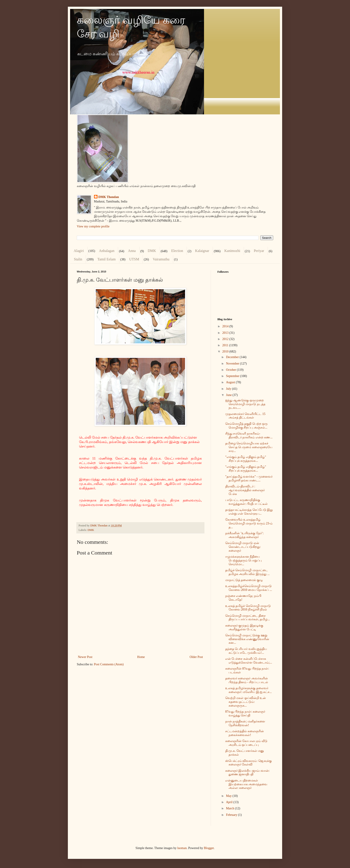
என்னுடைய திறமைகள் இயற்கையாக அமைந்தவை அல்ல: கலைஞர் (246, 784)
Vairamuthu (161, 259)
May (229, 796)
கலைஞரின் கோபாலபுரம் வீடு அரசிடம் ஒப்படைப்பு (246, 743)
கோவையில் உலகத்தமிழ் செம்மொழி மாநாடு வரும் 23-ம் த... (249, 523)
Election (177, 251)
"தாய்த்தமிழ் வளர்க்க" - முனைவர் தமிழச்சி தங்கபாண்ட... (249, 478)
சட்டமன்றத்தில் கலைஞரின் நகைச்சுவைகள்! (245, 733)
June (229, 395)
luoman (182, 848)
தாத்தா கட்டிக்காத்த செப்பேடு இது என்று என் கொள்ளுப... (249, 512)
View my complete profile (93, 226)
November (233, 364)
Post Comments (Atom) (109, 664)
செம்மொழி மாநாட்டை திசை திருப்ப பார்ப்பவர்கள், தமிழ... (248, 618)
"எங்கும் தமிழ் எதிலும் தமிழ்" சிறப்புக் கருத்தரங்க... (246, 459)
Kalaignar (202, 251)
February (232, 815)
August (231, 382)
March (230, 808)
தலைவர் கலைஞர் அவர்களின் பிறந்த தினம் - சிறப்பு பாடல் (247, 680)
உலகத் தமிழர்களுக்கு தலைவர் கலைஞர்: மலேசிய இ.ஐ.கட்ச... (248, 690)
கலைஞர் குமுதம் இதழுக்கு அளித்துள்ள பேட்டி (244, 627)
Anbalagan (107, 251)
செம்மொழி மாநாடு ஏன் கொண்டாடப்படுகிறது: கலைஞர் (243, 547)
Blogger (209, 848)
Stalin (78, 259)
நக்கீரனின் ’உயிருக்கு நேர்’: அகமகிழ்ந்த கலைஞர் (244, 535)
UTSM (134, 259)
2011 (226, 345)
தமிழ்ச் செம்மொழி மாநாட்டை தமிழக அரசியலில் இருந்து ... (247, 572)
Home (141, 657)
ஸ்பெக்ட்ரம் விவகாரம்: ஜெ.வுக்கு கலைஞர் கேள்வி (248, 763)
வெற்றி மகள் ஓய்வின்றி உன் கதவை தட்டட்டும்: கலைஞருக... (246, 702)
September (233, 376)
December (233, 357)
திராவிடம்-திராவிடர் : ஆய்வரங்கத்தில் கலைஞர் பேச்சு (245, 490)
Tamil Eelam (106, 259)
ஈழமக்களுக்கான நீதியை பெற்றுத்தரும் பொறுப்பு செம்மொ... (244, 560)
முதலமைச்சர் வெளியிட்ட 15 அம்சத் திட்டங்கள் (245, 416)
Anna (132, 251)
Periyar (259, 251)
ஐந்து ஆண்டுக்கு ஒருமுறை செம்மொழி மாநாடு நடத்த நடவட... (245, 404)
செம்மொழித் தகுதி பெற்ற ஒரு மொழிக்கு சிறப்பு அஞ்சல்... (247, 426)
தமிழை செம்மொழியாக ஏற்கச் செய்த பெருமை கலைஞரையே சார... (249, 447)
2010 (226, 352)
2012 (226, 339)
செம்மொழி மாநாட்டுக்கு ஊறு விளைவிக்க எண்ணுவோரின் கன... (247, 639)
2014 (226, 326)
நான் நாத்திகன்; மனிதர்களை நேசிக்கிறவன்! (245, 723)
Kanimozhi (232, 251)
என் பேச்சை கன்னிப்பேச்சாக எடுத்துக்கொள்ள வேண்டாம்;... (249, 661)
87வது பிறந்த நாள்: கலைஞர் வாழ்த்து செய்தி (245, 713)
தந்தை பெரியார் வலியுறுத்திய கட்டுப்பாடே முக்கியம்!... (246, 651)
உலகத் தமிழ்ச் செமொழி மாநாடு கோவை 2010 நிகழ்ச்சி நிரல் (248, 608)
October (231, 370)
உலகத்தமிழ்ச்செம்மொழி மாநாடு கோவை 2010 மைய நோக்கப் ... (249, 588)
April (230, 802)
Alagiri (79, 251)
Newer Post (85, 657)
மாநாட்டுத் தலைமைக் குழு (244, 580)
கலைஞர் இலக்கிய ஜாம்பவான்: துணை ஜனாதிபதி (247, 773)
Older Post (196, 657)
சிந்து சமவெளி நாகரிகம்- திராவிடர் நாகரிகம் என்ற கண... (249, 435)
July (229, 389)
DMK (152, 251)
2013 (226, 333)
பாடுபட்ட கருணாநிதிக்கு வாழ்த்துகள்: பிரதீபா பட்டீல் (246, 502)
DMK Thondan (109, 197)
